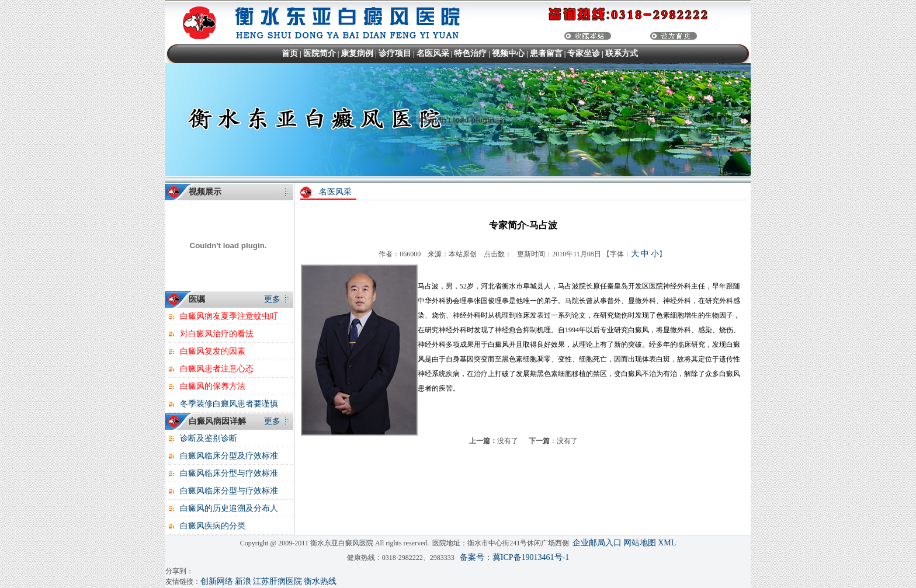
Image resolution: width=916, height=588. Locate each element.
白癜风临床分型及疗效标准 (229, 456)
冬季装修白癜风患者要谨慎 (229, 404)
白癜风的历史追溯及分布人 (229, 508)
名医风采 (335, 192)
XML (667, 543)
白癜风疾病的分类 (213, 526)
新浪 (243, 581)
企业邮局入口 (597, 543)
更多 (272, 299)
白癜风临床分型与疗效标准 (229, 473)
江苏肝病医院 (277, 581)
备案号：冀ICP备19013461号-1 (514, 557)
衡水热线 (320, 581)
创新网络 (217, 581)
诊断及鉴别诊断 (209, 438)
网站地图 (640, 543)
